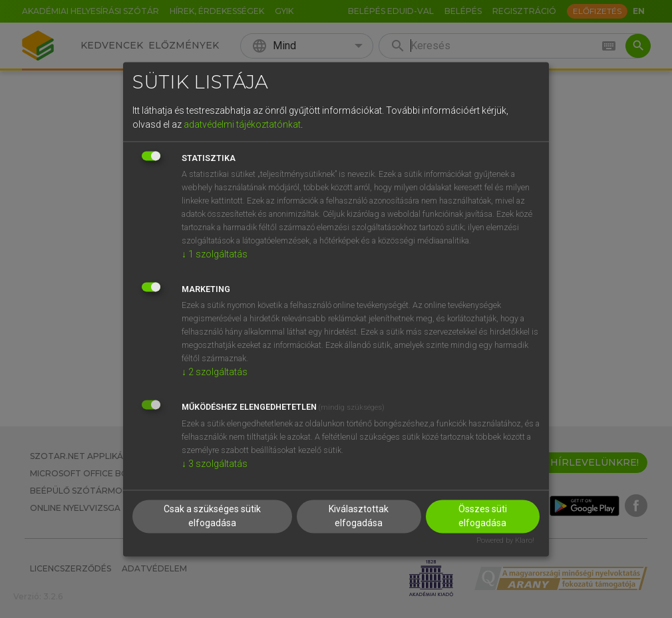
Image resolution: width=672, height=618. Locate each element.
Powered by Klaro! (505, 541)
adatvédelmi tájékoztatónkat (242, 125)
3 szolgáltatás (215, 464)
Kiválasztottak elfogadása (359, 516)
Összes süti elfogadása (483, 516)
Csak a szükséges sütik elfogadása (212, 516)
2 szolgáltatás (215, 373)
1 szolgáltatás (215, 255)
